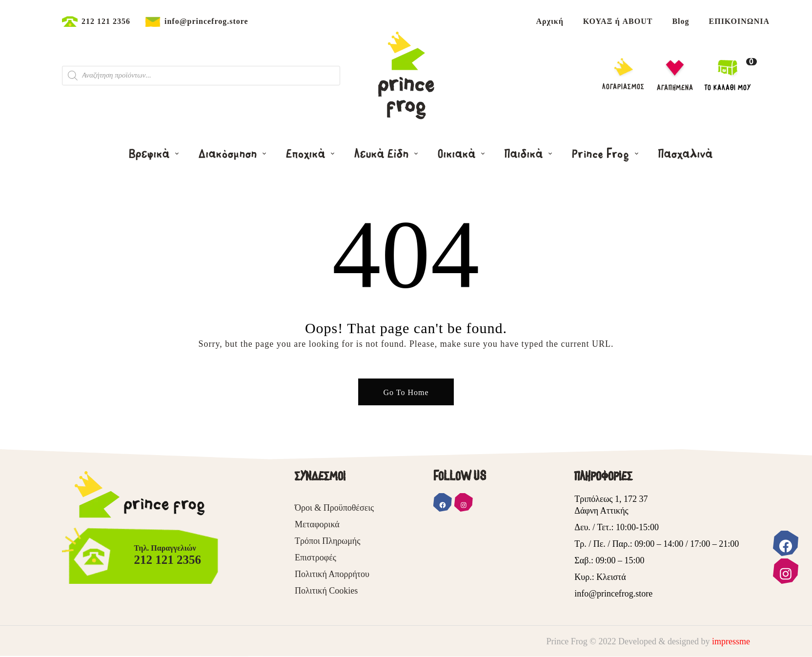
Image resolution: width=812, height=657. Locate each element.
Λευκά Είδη (383, 154)
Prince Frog (602, 154)
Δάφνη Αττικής (601, 511)
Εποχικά (307, 154)
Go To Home (406, 392)
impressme (731, 641)
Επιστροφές (315, 557)
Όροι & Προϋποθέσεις (334, 508)
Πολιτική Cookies (326, 591)
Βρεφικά (151, 154)
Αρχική (549, 21)
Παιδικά (525, 154)
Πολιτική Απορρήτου (332, 574)
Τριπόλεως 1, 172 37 (611, 499)
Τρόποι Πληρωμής (327, 541)
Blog (680, 21)
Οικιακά (458, 154)
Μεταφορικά (317, 524)
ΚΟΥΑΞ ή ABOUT (618, 21)
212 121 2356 (106, 21)
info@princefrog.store (206, 21)
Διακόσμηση (229, 154)
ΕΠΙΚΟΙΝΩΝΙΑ (739, 21)
